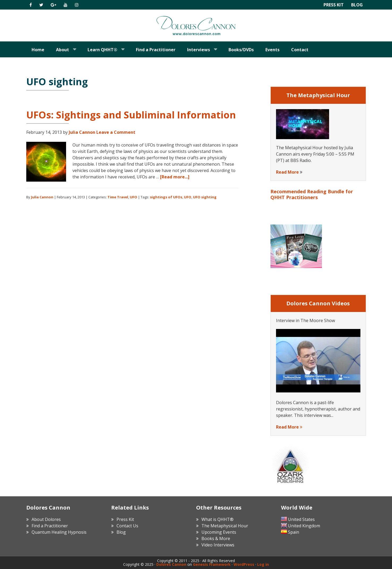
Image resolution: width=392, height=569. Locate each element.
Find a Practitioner (50, 526)
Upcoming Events (219, 532)
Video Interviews (218, 545)
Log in (263, 564)
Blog (357, 5)
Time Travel (118, 197)
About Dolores (46, 519)
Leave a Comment (116, 132)
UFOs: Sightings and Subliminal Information (131, 115)
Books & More (216, 538)
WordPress (244, 564)
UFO (133, 197)
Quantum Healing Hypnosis (59, 532)
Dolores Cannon (196, 25)
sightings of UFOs (166, 197)
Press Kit (334, 5)
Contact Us (127, 526)
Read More (287, 172)
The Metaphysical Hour (225, 526)
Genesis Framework (212, 564)
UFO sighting (205, 197)
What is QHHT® (217, 519)
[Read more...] (175, 177)
